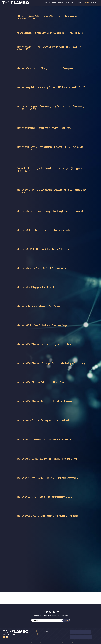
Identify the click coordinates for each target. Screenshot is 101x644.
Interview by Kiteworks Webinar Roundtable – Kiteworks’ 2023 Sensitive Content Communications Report (50, 148)
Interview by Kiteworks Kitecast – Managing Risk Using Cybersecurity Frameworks (50, 211)
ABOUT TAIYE (52, 3)
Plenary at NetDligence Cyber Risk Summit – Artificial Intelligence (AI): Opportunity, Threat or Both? (51, 169)
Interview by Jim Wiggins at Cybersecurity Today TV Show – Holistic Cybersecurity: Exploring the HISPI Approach (51, 107)
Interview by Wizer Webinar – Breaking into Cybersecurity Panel (43, 420)
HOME (46, 3)
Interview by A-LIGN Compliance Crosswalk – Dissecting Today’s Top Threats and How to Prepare (51, 191)
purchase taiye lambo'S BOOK (81, 637)
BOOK (68, 3)
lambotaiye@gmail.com (46, 631)
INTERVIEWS (86, 3)
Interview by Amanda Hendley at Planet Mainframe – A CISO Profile (44, 128)
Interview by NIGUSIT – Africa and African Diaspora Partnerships (43, 249)
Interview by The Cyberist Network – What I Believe (38, 306)
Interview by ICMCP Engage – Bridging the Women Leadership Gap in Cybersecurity (51, 363)
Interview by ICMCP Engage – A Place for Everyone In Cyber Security (45, 344)
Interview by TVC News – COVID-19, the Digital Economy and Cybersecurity (47, 477)
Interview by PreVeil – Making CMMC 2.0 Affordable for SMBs (42, 268)
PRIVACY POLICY (12, 634)
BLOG (79, 3)
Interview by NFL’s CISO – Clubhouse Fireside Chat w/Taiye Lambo (43, 230)
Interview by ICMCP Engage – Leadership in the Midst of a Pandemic (44, 401)
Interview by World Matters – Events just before (36, 516)
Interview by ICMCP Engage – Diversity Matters (37, 287)
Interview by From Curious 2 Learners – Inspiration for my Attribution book (47, 458)
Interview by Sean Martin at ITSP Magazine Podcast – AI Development (45, 68)
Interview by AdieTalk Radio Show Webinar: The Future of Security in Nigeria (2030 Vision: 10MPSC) (50, 48)
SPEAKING (74, 3)
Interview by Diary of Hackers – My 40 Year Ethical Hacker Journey (44, 439)
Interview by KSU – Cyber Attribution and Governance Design (42, 325)
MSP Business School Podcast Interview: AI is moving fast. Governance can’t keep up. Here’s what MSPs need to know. (51, 17)
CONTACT (94, 3)
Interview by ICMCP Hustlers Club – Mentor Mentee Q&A (40, 382)
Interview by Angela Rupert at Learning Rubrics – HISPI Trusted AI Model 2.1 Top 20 (51, 87)
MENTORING (61, 3)
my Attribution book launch (67, 516)
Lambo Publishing (68, 642)
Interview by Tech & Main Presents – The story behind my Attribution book (47, 497)
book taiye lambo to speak (80, 632)
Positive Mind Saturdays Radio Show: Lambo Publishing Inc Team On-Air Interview (50, 33)
